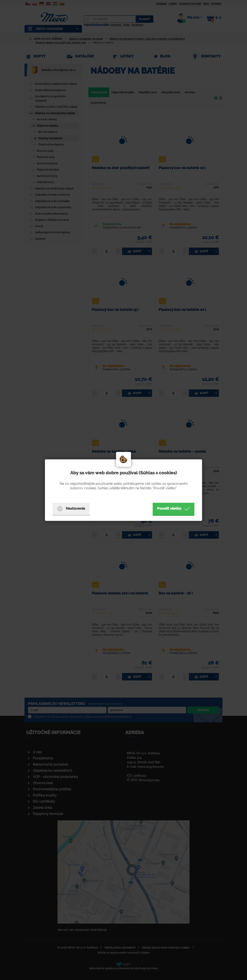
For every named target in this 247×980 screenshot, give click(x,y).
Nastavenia (71, 509)
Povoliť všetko (174, 509)
